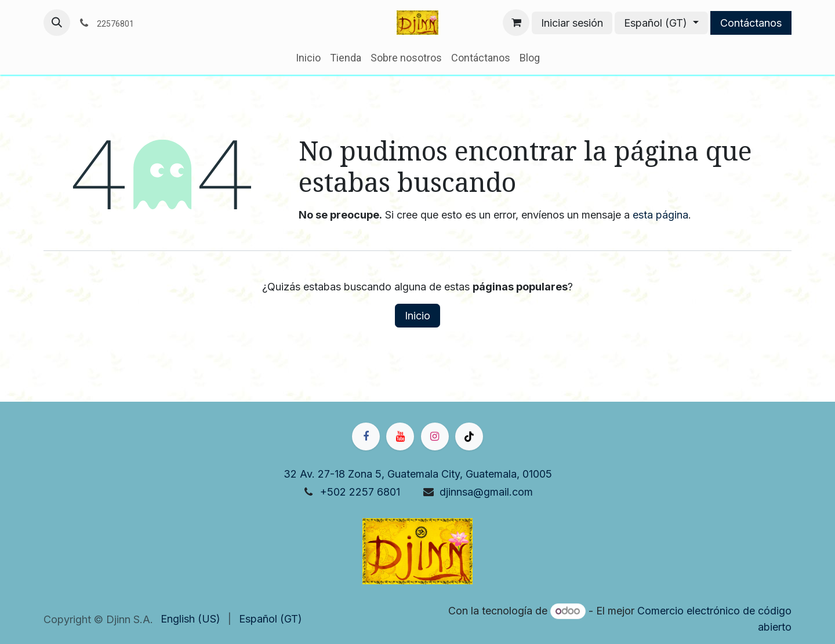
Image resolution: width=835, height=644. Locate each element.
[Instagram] (435, 436)
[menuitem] (308, 58)
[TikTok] (469, 436)
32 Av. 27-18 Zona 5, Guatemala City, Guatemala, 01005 (418, 474)
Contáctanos (751, 23)
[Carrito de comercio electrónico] (516, 23)
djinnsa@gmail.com (486, 492)
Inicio (418, 316)
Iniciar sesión (572, 23)
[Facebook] (366, 436)
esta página (660, 215)
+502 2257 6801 (360, 492)
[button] (57, 23)
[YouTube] (400, 436)
